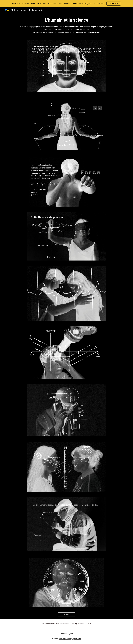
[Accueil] (67, 614)
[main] (66, 25)
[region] (66, 4)
